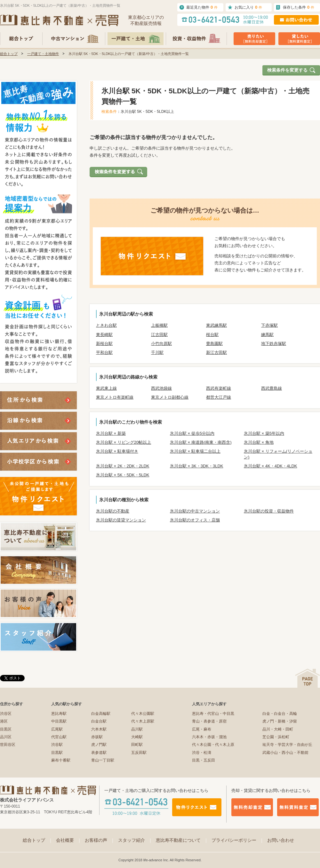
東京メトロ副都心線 (170, 397)
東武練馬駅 (216, 325)
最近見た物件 (202, 7)
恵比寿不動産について (182, 840)
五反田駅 (139, 753)
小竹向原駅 (161, 344)
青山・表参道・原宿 (209, 721)
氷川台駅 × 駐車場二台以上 (195, 451)
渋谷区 (6, 714)
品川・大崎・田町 (278, 729)
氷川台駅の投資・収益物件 (269, 511)
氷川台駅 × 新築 (111, 433)
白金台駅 (99, 721)
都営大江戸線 (219, 397)
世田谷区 (8, 745)
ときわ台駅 (106, 325)
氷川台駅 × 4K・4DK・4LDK (271, 466)
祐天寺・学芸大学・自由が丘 (287, 745)
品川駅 (137, 729)
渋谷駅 (57, 745)
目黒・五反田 (204, 760)
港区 (4, 721)
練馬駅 (267, 335)
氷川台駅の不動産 (113, 511)
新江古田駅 (216, 352)
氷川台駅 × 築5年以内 (264, 433)
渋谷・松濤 (202, 753)
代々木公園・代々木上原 (213, 745)
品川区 (6, 737)
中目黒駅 (59, 721)
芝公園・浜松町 (276, 737)
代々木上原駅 (143, 721)
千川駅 (157, 352)
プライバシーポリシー (238, 840)
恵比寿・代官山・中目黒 (213, 714)
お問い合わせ (281, 840)
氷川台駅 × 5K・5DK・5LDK (123, 475)
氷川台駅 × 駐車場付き (117, 451)
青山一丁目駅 (103, 760)
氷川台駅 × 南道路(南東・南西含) (201, 442)
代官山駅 (59, 737)
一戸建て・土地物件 (43, 54)
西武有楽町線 (219, 388)
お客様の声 (100, 840)
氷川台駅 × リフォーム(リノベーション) (278, 454)
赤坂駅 (97, 737)
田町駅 (137, 745)
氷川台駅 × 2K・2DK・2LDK (123, 466)
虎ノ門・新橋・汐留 (280, 721)
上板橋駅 (159, 325)
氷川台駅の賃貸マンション (121, 520)
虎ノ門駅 (99, 745)
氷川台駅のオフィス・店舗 (195, 520)
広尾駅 (57, 729)
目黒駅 (57, 753)
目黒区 (6, 729)
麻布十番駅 (61, 760)
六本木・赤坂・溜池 (209, 737)
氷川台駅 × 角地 (259, 442)
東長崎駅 (104, 335)
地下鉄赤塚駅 (274, 344)
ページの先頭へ (308, 678)
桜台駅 (212, 335)
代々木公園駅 (143, 714)
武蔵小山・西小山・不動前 (285, 753)
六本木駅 (99, 729)
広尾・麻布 (202, 729)
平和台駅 (104, 352)
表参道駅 (99, 753)
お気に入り (248, 7)
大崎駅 (137, 737)
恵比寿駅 (59, 714)
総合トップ (9, 54)
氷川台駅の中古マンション (195, 511)
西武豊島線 (272, 388)
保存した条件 (299, 7)
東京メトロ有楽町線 (115, 397)
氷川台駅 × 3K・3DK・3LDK (197, 466)
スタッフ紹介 (135, 840)
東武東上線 (106, 388)
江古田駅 (159, 335)
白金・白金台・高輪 (280, 714)
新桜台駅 (104, 344)
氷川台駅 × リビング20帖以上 (124, 442)
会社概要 (69, 840)
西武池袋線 (161, 388)
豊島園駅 (214, 344)
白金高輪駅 (101, 714)
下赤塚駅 (269, 325)
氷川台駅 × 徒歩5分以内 (192, 433)
